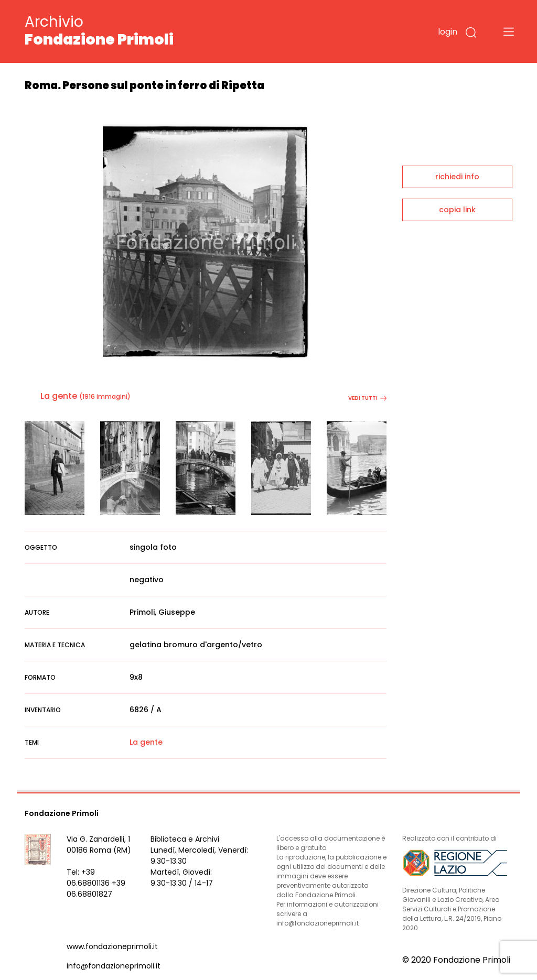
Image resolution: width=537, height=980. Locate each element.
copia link (457, 210)
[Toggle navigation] (509, 31)
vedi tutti (367, 398)
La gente (59, 396)
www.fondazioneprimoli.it (112, 946)
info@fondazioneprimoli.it (114, 966)
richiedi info (457, 177)
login (448, 32)
